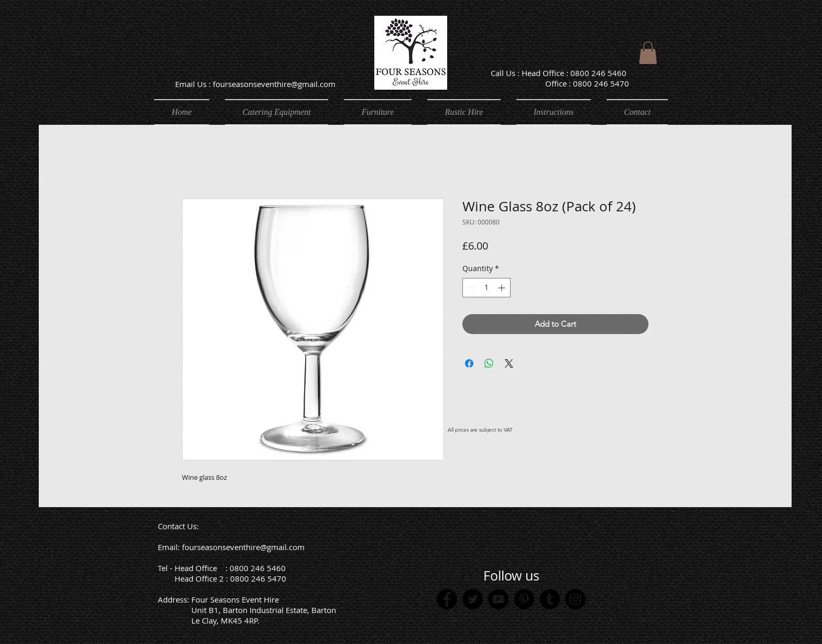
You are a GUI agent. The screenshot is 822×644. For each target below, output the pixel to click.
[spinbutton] (486, 288)
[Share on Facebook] (469, 363)
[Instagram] (575, 599)
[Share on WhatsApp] (489, 363)
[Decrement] (471, 288)
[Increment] (502, 288)
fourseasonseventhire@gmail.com (243, 547)
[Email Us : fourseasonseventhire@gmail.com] (255, 84)
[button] (648, 53)
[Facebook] (447, 599)
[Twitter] (473, 599)
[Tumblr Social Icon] (550, 599)
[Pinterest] (524, 599)
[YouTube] (498, 599)
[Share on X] (509, 363)
